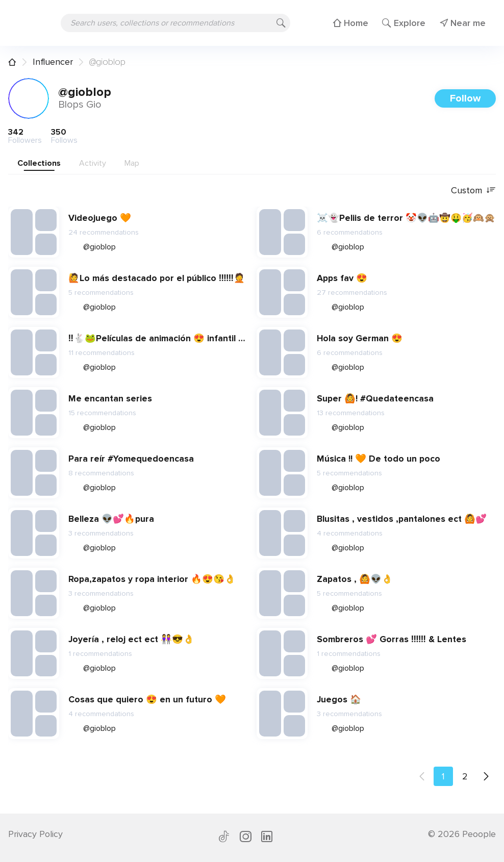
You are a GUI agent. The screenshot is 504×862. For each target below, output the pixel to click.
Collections (39, 163)
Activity (93, 163)
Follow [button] (465, 98)
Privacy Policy (35, 834)
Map (132, 163)
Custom (473, 191)
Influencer (53, 62)
